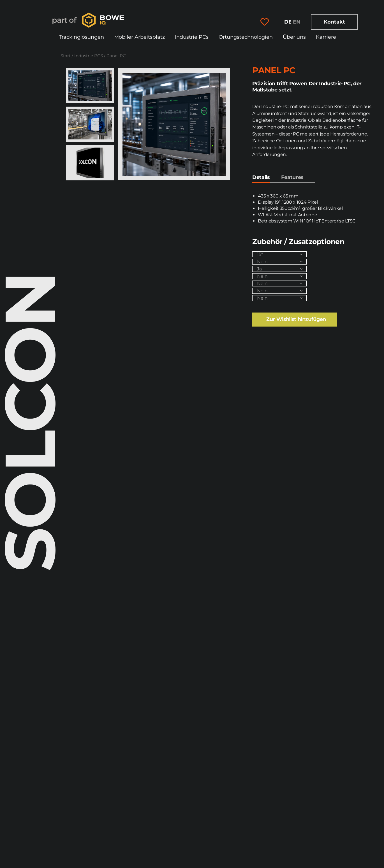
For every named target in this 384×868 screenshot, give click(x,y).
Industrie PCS (89, 56)
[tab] (261, 179)
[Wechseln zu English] (296, 22)
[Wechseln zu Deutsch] (288, 22)
